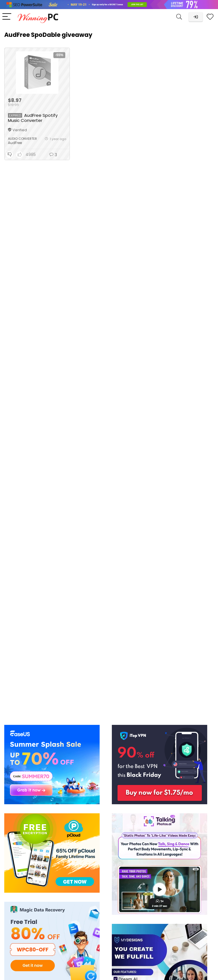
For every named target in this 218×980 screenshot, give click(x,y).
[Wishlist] (210, 17)
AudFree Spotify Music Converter (33, 118)
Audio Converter (22, 139)
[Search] (179, 17)
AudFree (15, 143)
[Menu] (7, 17)
